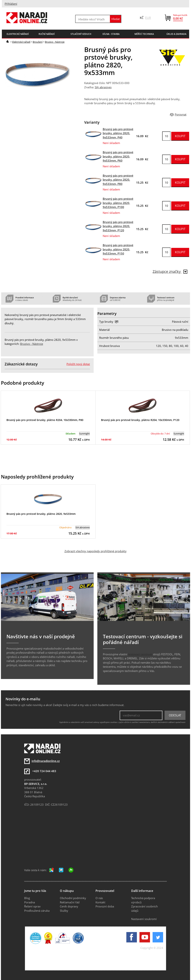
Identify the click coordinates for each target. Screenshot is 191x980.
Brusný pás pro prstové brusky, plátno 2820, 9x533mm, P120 (118, 226)
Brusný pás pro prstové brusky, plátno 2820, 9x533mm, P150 (118, 249)
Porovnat (181, 114)
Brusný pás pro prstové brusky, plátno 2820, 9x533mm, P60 (118, 156)
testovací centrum (140, 654)
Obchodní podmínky (73, 898)
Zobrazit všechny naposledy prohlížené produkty (95, 551)
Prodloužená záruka (37, 911)
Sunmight (84, 434)
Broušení (38, 42)
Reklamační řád (70, 902)
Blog (27, 898)
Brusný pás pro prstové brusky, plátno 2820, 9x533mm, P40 (118, 133)
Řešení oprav (32, 906)
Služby (64, 911)
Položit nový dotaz (78, 364)
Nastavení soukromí (144, 919)
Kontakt (100, 902)
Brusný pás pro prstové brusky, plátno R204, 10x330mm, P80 (45, 420)
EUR (148, 18)
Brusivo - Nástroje (55, 42)
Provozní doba (105, 906)
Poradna (30, 902)
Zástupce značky (170, 271)
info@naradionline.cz (46, 761)
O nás (99, 898)
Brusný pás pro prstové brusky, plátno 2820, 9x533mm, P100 (118, 203)
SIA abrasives (103, 87)
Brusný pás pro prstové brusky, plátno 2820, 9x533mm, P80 (118, 180)
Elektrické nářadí (21, 42)
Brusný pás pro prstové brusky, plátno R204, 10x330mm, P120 (140, 420)
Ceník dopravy (69, 906)
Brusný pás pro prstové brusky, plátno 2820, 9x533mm (41, 514)
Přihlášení (11, 4)
